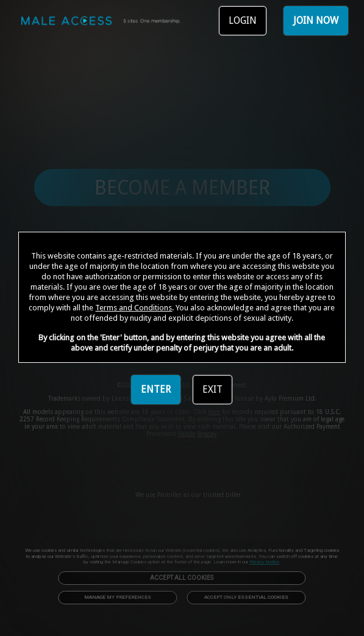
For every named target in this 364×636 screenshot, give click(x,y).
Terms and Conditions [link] (134, 308)
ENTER (156, 389)
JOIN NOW (316, 20)
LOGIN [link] (243, 20)
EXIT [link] (212, 389)
